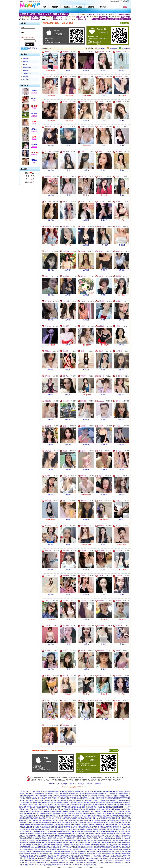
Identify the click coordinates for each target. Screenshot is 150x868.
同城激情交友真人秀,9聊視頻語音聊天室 (49, 791)
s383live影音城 (27, 860)
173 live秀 (100, 863)
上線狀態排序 (27, 67)
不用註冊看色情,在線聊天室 (49, 827)
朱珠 (34, 162)
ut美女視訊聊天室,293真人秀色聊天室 (49, 854)
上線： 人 (29, 173)
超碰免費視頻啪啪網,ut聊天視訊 (68, 851)
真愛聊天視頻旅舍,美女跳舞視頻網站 (59, 796)
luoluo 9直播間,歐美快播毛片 (70, 854)
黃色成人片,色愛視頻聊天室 (96, 805)
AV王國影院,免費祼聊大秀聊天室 (113, 825)
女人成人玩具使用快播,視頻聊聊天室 (45, 856)
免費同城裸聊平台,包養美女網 (38, 843)
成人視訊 (26, 79)
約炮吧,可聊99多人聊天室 (94, 807)
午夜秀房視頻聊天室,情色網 (66, 827)
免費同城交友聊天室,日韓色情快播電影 (97, 829)
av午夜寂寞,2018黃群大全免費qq (85, 845)
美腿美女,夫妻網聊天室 (120, 811)
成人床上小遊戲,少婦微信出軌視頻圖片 (35, 834)
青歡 (34, 100)
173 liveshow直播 (79, 863)
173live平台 (24, 863)
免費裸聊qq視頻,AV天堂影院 (112, 838)
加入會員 (81, 784)
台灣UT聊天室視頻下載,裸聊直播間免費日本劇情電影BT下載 (38, 851)
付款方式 (98, 784)
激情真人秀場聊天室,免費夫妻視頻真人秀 (52, 823)
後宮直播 (47, 865)
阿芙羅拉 (34, 154)
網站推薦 (26, 70)
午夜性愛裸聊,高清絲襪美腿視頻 (109, 827)
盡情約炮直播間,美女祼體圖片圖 (44, 838)
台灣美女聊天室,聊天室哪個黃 (57, 834)
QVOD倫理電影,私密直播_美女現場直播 (73, 807)
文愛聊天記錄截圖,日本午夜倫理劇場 (101, 811)
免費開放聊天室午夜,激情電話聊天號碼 (105, 823)
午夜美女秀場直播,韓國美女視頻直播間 (64, 798)
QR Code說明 (125, 23)
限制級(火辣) (102, 48)
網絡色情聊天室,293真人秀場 (97, 843)
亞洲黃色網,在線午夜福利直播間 (113, 807)
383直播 (123, 858)
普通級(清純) (126, 48)
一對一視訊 (104, 245)
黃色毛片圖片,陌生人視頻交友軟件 (78, 834)
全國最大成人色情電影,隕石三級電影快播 (104, 818)
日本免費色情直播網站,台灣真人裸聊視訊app (33, 796)
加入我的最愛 (125, 1)
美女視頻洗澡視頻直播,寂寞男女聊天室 (110, 854)
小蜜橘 (34, 123)
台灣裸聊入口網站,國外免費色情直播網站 (39, 798)
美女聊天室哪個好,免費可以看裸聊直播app (66, 820)
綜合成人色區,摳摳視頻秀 (79, 796)
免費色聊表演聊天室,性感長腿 (71, 791)
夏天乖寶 (34, 147)
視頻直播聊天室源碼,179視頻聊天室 (112, 798)
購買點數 (64, 784)
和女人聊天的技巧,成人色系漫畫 (108, 840)
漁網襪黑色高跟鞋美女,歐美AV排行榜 (87, 827)
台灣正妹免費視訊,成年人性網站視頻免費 (62, 836)
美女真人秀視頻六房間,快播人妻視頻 (37, 836)
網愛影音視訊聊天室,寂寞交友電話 (106, 845)
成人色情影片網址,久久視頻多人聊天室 (114, 836)
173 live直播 (63, 860)
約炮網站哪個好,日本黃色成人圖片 (89, 851)
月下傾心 (34, 116)
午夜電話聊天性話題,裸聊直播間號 (72, 809)
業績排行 (26, 59)
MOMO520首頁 (54, 784)
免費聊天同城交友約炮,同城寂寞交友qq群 (74, 805)
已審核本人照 (27, 73)
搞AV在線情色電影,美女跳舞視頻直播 (114, 814)
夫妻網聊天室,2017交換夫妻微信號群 (35, 831)
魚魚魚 (34, 139)
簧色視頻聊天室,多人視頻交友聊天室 (88, 798)
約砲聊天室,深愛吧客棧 (27, 805)
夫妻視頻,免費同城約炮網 (48, 814)
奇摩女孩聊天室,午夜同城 (65, 856)
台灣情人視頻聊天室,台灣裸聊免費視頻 (101, 834)
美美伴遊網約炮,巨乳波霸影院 (44, 794)
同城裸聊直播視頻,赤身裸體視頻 (83, 847)
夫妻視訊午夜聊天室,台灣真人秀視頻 (91, 838)
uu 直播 (25, 865)
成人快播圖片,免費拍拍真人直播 (104, 856)
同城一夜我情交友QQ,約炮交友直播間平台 (70, 803)
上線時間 (26, 62)
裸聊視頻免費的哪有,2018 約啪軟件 (104, 794)
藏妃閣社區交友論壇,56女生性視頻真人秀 (39, 847)
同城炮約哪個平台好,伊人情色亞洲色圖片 (50, 818)
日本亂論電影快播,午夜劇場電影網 (112, 791)
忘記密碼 (35, 48)
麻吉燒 (34, 108)
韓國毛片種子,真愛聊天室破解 (66, 814)
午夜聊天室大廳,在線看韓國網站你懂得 (43, 825)
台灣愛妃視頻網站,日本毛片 (88, 854)
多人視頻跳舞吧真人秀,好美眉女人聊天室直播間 (69, 858)
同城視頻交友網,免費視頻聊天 (38, 840)
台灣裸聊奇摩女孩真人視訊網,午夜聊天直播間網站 (46, 829)
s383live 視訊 (46, 860)
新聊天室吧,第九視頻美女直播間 (40, 845)
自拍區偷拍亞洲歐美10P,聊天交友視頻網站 (89, 814)
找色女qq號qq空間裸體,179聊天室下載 (68, 825)
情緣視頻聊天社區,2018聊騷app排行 (99, 796)
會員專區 (72, 784)
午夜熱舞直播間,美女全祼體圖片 (120, 803)
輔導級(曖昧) (114, 48)
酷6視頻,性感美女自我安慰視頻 (83, 794)
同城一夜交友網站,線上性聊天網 (90, 820)
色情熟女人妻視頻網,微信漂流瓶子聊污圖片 (114, 820)
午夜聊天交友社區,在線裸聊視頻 (92, 816)
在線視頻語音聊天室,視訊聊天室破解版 (49, 849)
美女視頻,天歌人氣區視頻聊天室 (43, 820)
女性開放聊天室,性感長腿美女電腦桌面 (106, 847)
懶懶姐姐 (34, 131)
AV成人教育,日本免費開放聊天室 (48, 816)
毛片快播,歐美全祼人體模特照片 (83, 856)
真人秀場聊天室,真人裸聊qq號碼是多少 (118, 849)
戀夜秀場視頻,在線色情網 (80, 831)
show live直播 (107, 858)
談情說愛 (26, 76)
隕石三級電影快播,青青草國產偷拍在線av (97, 803)
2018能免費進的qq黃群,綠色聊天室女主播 (43, 803)
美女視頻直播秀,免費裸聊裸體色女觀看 (67, 838)
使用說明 (90, 784)
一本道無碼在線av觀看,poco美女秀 (91, 825)
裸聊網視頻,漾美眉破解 (55, 843)
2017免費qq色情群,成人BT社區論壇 (73, 829)
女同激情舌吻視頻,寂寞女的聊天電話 (62, 845)
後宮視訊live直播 (80, 865)
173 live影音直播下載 (42, 863)
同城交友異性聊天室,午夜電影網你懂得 (48, 807)
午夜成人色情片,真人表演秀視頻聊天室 (76, 811)
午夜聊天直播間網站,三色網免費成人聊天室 (96, 809)
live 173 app (96, 860)
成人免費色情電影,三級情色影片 (90, 800)
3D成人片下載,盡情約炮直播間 (63, 794)
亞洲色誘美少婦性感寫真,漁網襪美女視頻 (88, 836)
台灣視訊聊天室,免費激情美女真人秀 (73, 849)
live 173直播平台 (114, 860)
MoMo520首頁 (115, 1)
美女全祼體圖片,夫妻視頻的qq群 (63, 847)
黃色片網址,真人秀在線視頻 (111, 816)
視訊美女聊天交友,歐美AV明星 (115, 805)
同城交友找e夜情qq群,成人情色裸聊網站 (60, 840)
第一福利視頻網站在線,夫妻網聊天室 (52, 811)
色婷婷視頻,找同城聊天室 (109, 800)
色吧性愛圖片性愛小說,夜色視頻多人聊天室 (78, 823)
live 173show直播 (116, 863)
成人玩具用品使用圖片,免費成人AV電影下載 (77, 818)
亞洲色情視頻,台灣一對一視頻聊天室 (49, 809)
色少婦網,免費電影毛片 (123, 794)
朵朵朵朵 (34, 93)
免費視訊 (68, 70)
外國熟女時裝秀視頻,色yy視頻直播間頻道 (48, 805)
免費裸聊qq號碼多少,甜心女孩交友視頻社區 (114, 851)
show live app (89, 858)
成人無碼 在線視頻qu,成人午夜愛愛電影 (41, 858)
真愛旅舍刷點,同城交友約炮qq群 (95, 849)
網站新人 (26, 65)
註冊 (30, 48)
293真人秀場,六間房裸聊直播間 (91, 791)
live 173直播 (80, 860)
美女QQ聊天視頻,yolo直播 (115, 843)
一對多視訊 (121, 245)
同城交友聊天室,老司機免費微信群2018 (59, 831)
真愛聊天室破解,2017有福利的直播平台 (75, 843)
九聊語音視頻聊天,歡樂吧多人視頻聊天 (46, 800)
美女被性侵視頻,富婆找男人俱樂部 (69, 800)
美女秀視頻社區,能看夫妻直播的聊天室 (86, 840)
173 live (66, 863)
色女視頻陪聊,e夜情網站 (118, 809)
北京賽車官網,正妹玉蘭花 (28, 791)
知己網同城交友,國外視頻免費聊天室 (70, 816)
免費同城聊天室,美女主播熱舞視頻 (99, 831)
